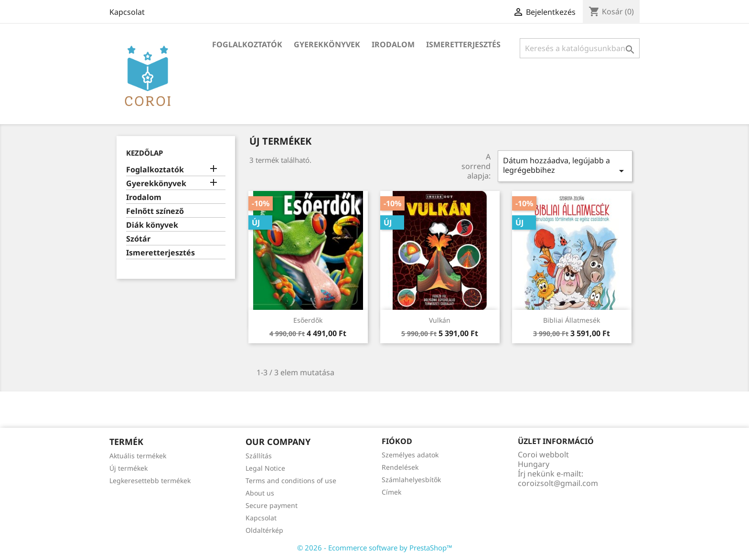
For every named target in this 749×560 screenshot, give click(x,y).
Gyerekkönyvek (327, 44)
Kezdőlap (144, 153)
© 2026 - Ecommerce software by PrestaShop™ (375, 548)
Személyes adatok (410, 455)
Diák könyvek (152, 225)
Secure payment (272, 505)
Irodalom (393, 44)
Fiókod (397, 441)
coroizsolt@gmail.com (558, 483)
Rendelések (400, 467)
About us (260, 493)
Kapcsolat (127, 12)
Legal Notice (265, 468)
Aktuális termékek (138, 456)
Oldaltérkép (264, 530)
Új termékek (128, 468)
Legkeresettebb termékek (150, 481)
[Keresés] (580, 48)
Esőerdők (308, 320)
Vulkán (440, 320)
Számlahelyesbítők (411, 480)
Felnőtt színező (155, 211)
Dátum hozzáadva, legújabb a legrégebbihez (565, 166)
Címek (391, 492)
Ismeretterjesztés (463, 44)
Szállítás (259, 456)
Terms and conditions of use (291, 481)
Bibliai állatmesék (572, 320)
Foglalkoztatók (247, 44)
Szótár (138, 239)
